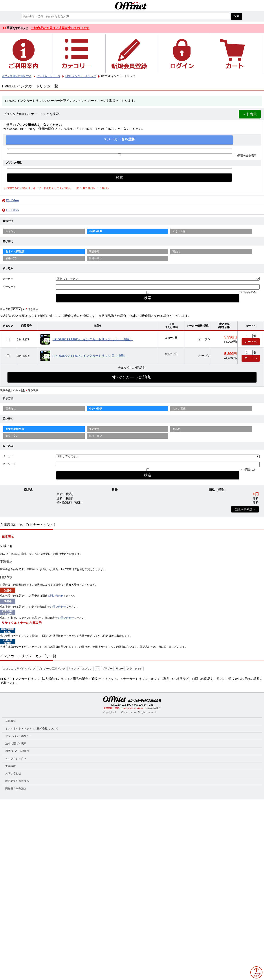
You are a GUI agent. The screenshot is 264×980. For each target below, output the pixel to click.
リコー (120, 669)
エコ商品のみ (248, 292)
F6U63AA (12, 210)
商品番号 (94, 251)
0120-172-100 (123, 705)
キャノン (74, 669)
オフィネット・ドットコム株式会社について (32, 729)
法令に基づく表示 (16, 743)
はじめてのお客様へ (17, 781)
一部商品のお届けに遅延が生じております (60, 28)
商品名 (176, 251)
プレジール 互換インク (52, 669)
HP (97, 669)
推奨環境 (11, 766)
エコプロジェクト (16, 758)
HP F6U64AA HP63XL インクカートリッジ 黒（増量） (90, 356)
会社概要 (11, 721)
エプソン (87, 669)
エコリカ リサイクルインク (19, 669)
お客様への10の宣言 (17, 751)
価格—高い (95, 258)
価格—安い (12, 258)
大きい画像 (179, 231)
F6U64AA (12, 200)
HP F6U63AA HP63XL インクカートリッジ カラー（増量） (93, 339)
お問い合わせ (55, 596)
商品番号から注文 (16, 788)
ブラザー (107, 669)
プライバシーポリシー (18, 736)
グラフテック (135, 669)
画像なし (11, 231)
